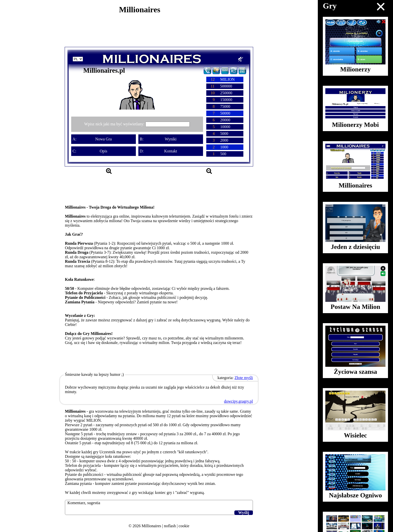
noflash (170, 526)
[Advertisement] (159, 33)
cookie (184, 526)
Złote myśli (244, 378)
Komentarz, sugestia (84, 503)
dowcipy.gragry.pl (238, 401)
